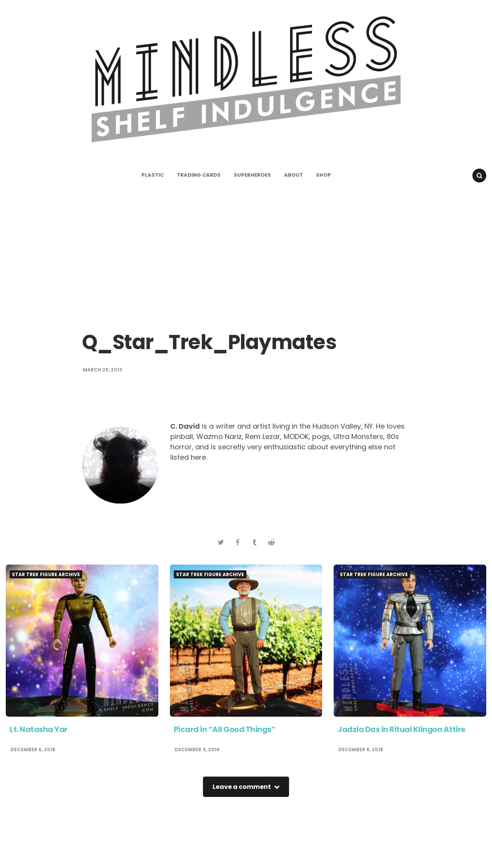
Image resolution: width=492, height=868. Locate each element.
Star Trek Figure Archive (46, 575)
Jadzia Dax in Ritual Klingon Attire (401, 729)
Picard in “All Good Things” (225, 729)
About (293, 175)
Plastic (153, 175)
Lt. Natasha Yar (39, 729)
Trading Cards (199, 175)
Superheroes (252, 175)
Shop (323, 175)
